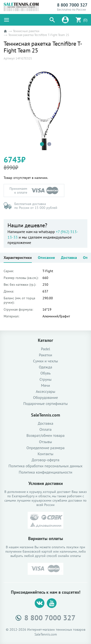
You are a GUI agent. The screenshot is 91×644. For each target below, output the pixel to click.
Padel (46, 349)
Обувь (45, 373)
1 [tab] (42, 144)
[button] (52, 20)
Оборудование (45, 398)
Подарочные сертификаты (45, 404)
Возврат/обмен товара (45, 435)
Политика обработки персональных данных (45, 466)
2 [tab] (49, 144)
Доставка (69, 257)
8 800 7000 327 (72, 5)
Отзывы (45, 442)
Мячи (45, 385)
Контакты (45, 454)
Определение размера (45, 448)
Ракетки (45, 355)
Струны (46, 379)
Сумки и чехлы (45, 361)
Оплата (46, 429)
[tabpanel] (45, 108)
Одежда (45, 367)
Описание (46, 257)
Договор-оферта (45, 460)
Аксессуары (45, 392)
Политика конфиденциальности (45, 472)
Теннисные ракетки (26, 31)
